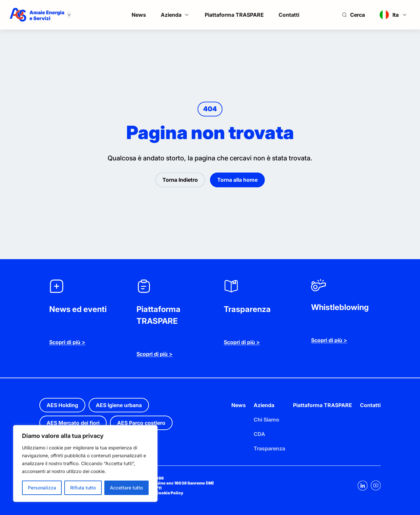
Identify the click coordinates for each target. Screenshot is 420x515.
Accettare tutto (126, 488)
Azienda (171, 15)
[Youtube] (376, 485)
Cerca (357, 15)
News (139, 15)
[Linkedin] (363, 486)
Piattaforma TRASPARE (234, 15)
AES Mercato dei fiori (73, 423)
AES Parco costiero (141, 423)
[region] (85, 463)
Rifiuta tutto (83, 488)
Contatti (289, 15)
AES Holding (62, 405)
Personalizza (42, 488)
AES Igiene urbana (119, 405)
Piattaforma (308, 405)
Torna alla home (237, 180)
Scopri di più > (67, 342)
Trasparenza (269, 448)
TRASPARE (338, 405)
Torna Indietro (180, 180)
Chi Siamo (266, 420)
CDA (259, 434)
